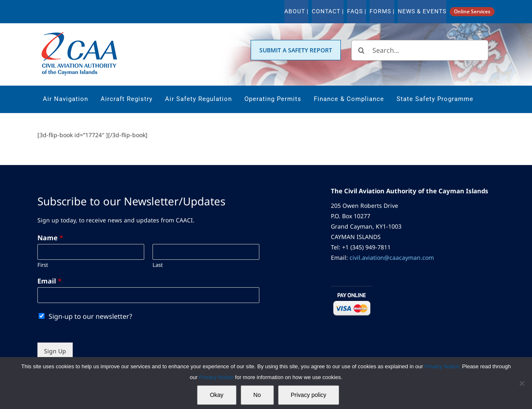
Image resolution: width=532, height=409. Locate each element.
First (43, 265)
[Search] (362, 50)
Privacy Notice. (443, 366)
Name (50, 238)
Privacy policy (309, 395)
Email (49, 281)
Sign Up (55, 351)
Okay (217, 395)
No (257, 395)
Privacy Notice (217, 377)
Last (158, 265)
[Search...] (420, 50)
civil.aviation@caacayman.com (392, 257)
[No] (522, 383)
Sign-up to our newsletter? (90, 316)
